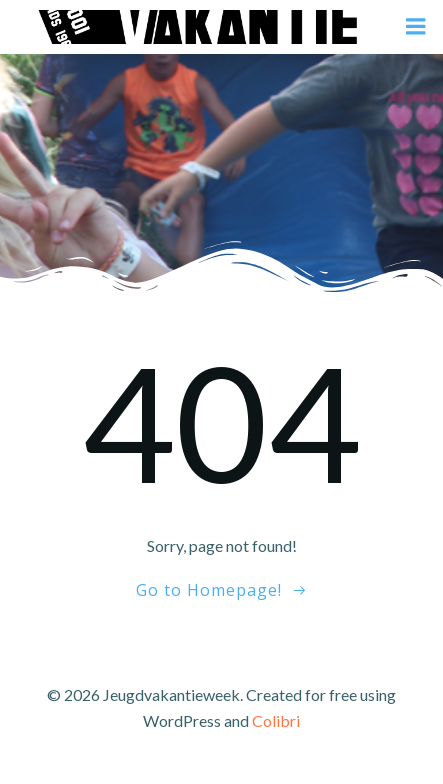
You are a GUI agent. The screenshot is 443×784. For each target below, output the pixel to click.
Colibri (276, 720)
